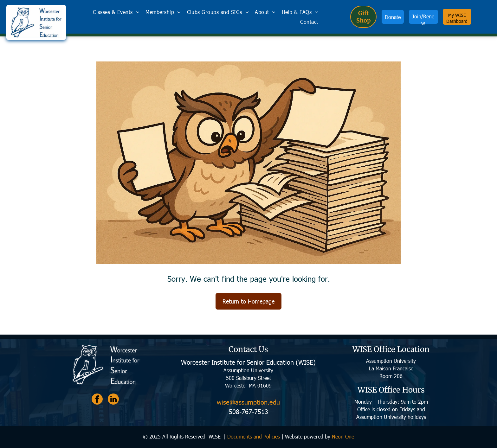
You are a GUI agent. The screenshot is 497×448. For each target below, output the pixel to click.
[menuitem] (116, 12)
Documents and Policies (254, 436)
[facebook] (97, 400)
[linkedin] (113, 400)
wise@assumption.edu (248, 402)
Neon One (343, 436)
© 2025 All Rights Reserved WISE (183, 436)
